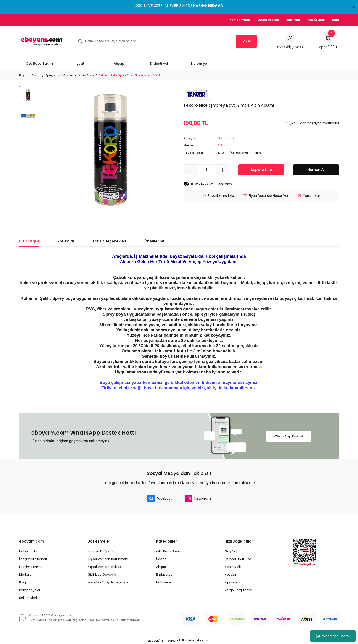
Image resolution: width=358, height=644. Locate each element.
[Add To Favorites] (218, 196)
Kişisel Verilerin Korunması (108, 559)
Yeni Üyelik (233, 567)
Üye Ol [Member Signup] (299, 47)
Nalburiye (163, 582)
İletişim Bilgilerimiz (33, 559)
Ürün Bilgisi (29, 241)
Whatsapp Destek (333, 636)
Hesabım (232, 575)
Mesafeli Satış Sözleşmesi (108, 582)
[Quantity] (206, 170)
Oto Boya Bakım (169, 551)
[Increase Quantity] (223, 170)
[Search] (165, 41)
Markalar (26, 575)
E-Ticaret (168, 641)
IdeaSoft (153, 641)
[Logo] (41, 41)
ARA (247, 41)
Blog (22, 582)
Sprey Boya (226, 138)
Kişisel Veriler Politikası (105, 567)
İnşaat (161, 559)
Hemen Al (316, 170)
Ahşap (161, 567)
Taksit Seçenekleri (109, 241)
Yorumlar (66, 241)
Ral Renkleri (28, 598)
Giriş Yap (232, 551)
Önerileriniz (154, 241)
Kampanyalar (30, 590)
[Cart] (328, 41)
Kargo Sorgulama (238, 590)
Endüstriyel (165, 575)
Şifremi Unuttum (238, 559)
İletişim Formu (30, 567)
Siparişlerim (234, 582)
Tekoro (223, 145)
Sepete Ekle (261, 170)
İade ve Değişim (100, 551)
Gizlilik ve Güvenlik (102, 575)
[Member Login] (290, 38)
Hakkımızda (28, 551)
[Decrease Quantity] (190, 170)
